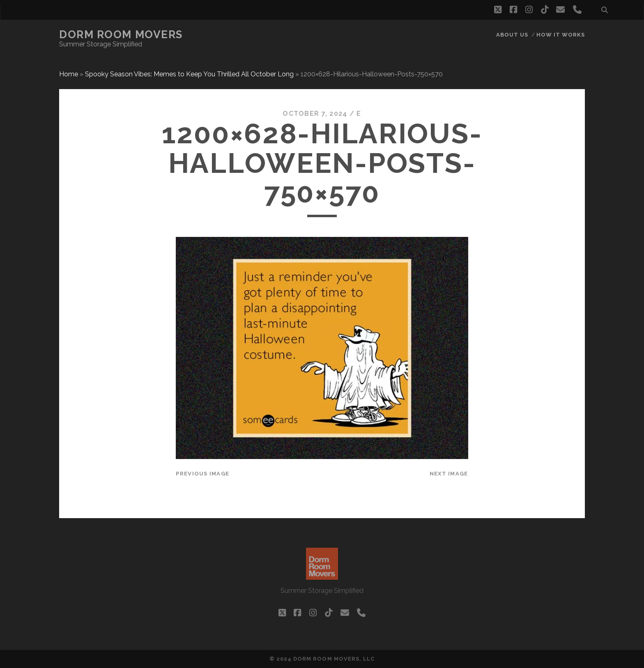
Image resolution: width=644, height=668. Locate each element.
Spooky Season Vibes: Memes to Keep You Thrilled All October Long (189, 74)
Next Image (449, 474)
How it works (561, 35)
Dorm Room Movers (121, 34)
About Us (512, 35)
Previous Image (202, 474)
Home (69, 74)
